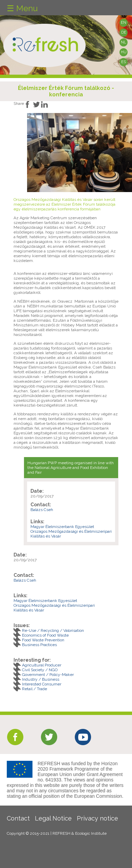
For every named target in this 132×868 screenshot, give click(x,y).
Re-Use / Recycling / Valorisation (53, 630)
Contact (18, 818)
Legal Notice (53, 818)
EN (124, 23)
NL (124, 42)
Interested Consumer (42, 684)
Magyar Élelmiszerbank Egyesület (62, 527)
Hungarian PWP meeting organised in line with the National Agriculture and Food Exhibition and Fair (71, 468)
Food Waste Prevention (43, 640)
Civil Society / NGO (40, 670)
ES (124, 62)
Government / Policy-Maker (48, 675)
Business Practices (39, 645)
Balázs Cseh (42, 510)
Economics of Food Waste (45, 635)
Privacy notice (97, 818)
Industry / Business (41, 679)
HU (124, 52)
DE (124, 32)
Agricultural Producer (42, 665)
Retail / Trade (35, 689)
